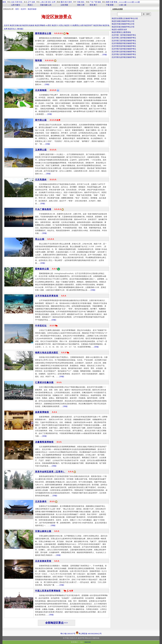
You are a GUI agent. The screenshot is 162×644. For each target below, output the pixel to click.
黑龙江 (30, 5)
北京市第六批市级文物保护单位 (124, 49)
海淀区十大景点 (58, 25)
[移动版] (20, 29)
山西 (13, 5)
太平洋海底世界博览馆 (47, 296)
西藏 (66, 5)
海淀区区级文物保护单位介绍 (123, 27)
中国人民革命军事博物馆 (48, 591)
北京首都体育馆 (43, 561)
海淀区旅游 (32, 9)
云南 (62, 5)
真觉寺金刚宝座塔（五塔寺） (50, 472)
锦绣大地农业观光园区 (47, 353)
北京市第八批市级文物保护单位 (124, 54)
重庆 (62, 2)
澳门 (95, 5)
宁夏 (108, 5)
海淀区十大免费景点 (72, 25)
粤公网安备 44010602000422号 (89, 633)
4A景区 (48, 25)
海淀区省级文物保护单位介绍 (123, 21)
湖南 (79, 5)
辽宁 (29, 2)
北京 (13, 2)
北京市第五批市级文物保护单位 (124, 46)
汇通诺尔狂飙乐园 (44, 382)
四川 (66, 2)
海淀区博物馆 (40, 25)
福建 (46, 5)
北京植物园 (41, 90)
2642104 (87, 642)
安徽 (42, 5)
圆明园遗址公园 (43, 33)
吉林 (33, 2)
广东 (91, 2)
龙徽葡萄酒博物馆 (44, 442)
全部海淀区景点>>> (57, 623)
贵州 (70, 2)
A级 (125, 5)
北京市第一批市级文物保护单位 (124, 35)
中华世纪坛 (41, 326)
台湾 (54, 2)
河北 (21, 2)
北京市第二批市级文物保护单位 (124, 38)
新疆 (112, 5)
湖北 (83, 2)
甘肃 (112, 2)
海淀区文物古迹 (16, 25)
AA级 (121, 5)
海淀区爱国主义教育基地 (121, 32)
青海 (116, 2)
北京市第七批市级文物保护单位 (124, 52)
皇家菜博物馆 (42, 412)
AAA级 (137, 2)
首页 (4, 2)
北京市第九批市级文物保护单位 (124, 57)
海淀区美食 (98, 25)
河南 (79, 2)
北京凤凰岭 (41, 180)
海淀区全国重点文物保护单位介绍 (125, 18)
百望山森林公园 (43, 531)
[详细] (105, 55)
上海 (42, 2)
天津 (17, 2)
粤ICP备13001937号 (68, 634)
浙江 (50, 2)
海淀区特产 (88, 25)
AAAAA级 (123, 2)
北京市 (23, 9)
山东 (50, 5)
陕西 (108, 2)
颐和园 (39, 60)
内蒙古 (18, 5)
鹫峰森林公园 (42, 269)
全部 (82, 25)
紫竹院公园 (41, 120)
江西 (83, 5)
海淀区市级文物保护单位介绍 (123, 24)
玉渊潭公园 (41, 150)
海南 (99, 2)
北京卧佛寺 (41, 501)
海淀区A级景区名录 (119, 30)
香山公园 (40, 239)
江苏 (46, 2)
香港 (91, 5)
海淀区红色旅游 (28, 25)
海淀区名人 (12, 29)
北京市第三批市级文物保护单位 (124, 41)
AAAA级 (130, 2)
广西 (95, 2)
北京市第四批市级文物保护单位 (124, 43)
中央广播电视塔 (43, 209)
